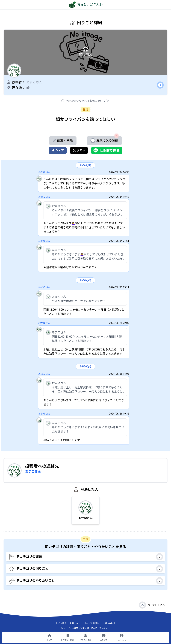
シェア (58, 150)
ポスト (79, 150)
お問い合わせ (109, 623)
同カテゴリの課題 (86, 557)
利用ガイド (75, 623)
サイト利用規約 (92, 623)
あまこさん (44, 197)
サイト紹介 (61, 623)
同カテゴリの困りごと (86, 569)
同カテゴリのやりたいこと (86, 581)
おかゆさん (44, 172)
